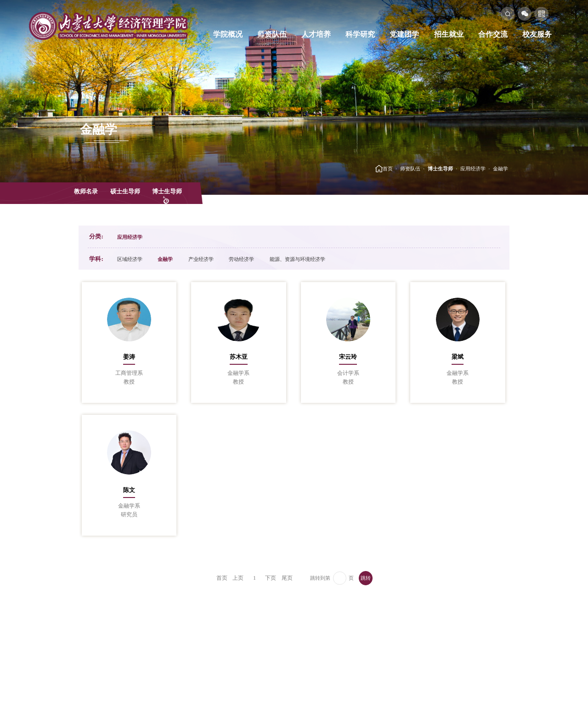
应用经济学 (473, 169)
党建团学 (404, 34)
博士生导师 (440, 169)
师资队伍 (272, 34)
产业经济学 (201, 259)
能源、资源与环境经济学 (297, 259)
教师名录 (86, 191)
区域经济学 (130, 259)
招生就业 (449, 34)
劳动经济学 (241, 259)
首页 (388, 169)
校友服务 (537, 34)
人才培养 (316, 34)
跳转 (366, 578)
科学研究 (360, 34)
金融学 (500, 169)
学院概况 (228, 34)
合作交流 (493, 34)
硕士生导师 (125, 191)
